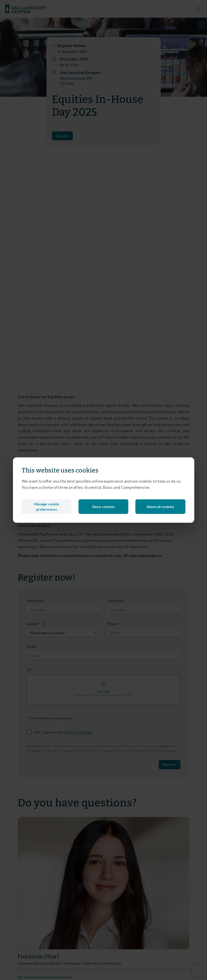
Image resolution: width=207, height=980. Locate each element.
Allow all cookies (160, 507)
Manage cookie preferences (47, 507)
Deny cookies (104, 507)
